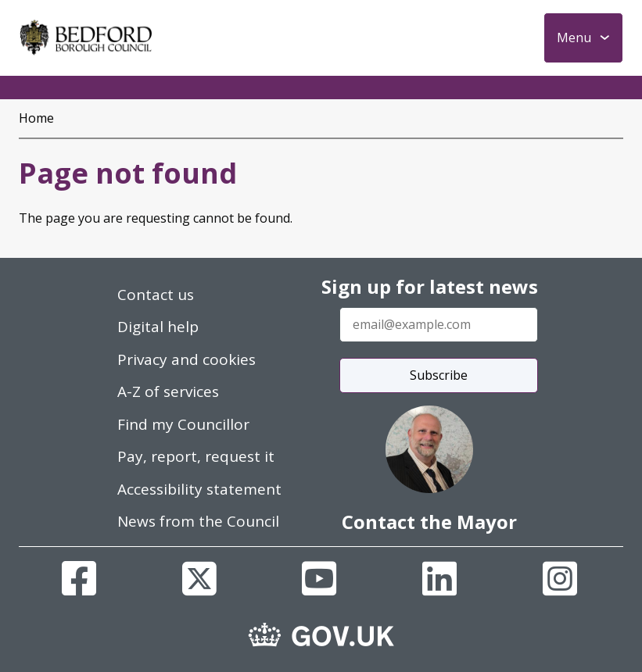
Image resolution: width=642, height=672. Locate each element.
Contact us (156, 295)
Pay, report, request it (196, 456)
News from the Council (198, 521)
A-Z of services (168, 391)
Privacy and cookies (187, 359)
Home (36, 118)
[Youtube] (319, 578)
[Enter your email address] (439, 325)
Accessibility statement (199, 489)
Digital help (158, 327)
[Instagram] (560, 578)
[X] (199, 578)
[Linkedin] (439, 578)
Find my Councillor (183, 424)
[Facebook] (79, 578)
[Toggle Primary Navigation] (583, 38)
